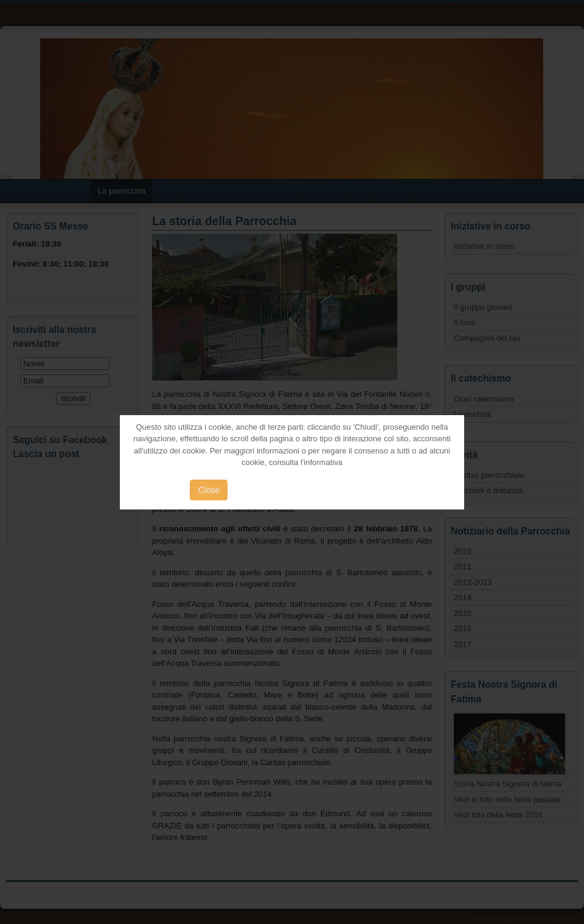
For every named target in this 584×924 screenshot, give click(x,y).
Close (209, 490)
